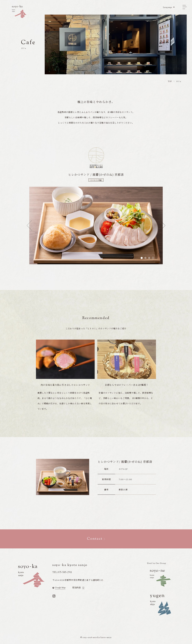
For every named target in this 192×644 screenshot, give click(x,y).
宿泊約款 (77, 588)
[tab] (142, 258)
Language (168, 7)
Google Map (60, 588)
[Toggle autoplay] (153, 258)
